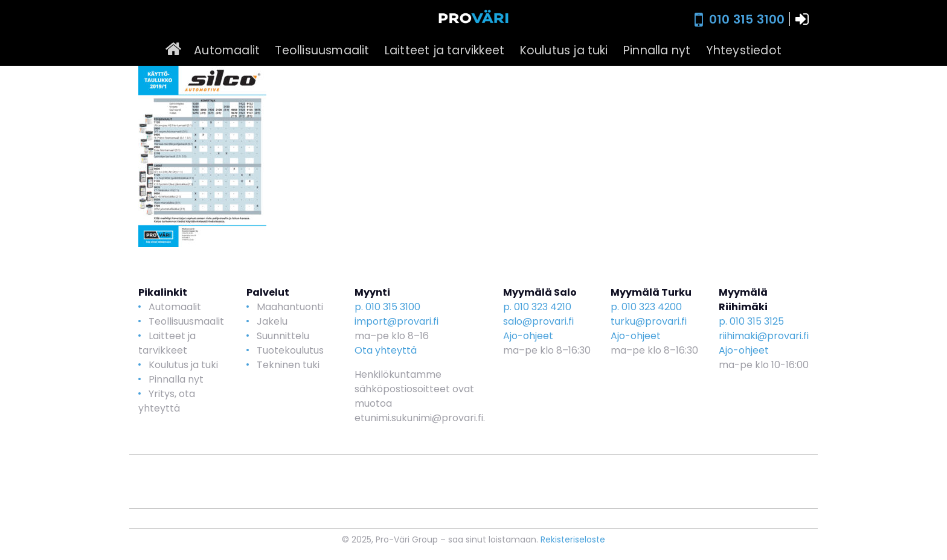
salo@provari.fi (538, 321)
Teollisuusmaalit (322, 50)
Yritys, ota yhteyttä (167, 401)
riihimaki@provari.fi (764, 336)
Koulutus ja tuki (564, 50)
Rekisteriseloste (573, 539)
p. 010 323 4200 (646, 307)
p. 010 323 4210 (537, 307)
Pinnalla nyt (657, 50)
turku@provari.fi (649, 321)
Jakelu (272, 321)
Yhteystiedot (744, 50)
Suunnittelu (283, 336)
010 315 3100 (747, 19)
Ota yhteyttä (386, 350)
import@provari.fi (396, 321)
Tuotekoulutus (290, 350)
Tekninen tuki (288, 365)
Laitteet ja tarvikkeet (445, 50)
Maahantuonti (290, 307)
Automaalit (227, 50)
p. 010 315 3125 (751, 321)
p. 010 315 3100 (387, 307)
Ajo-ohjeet (528, 336)
